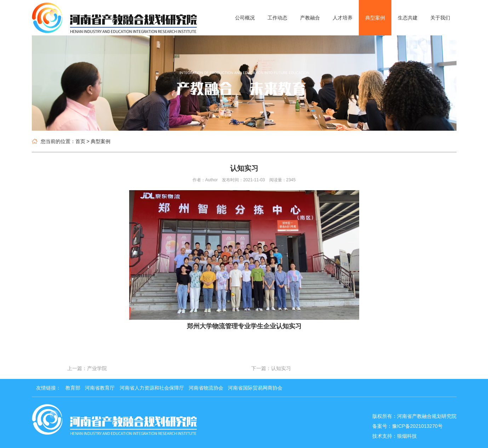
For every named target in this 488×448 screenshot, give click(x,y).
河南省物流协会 (206, 388)
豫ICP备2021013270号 (417, 426)
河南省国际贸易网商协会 (255, 388)
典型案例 (375, 18)
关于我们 (440, 18)
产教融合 (310, 18)
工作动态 (277, 18)
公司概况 (245, 18)
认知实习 (281, 368)
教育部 (73, 388)
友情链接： (48, 388)
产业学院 (97, 368)
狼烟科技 (407, 436)
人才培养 (343, 18)
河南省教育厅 (100, 388)
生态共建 (408, 18)
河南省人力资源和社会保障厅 (152, 388)
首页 (80, 141)
